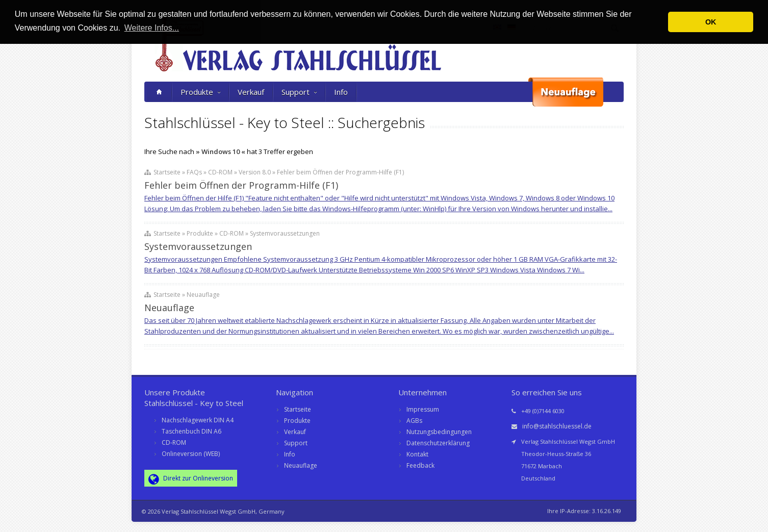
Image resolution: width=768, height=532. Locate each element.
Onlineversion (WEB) (191, 454)
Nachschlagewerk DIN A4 (198, 420)
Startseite (298, 409)
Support (299, 92)
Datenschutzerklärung (438, 443)
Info (341, 92)
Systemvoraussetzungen (198, 246)
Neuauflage (169, 308)
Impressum (423, 409)
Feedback (420, 465)
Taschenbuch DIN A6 (191, 431)
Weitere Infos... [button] (152, 28)
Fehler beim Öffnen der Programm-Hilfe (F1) (241, 185)
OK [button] (711, 22)
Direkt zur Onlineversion (191, 479)
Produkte (200, 92)
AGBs (414, 421)
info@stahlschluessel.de (557, 426)
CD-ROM (174, 442)
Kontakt (417, 454)
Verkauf (251, 92)
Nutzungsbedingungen (439, 432)
